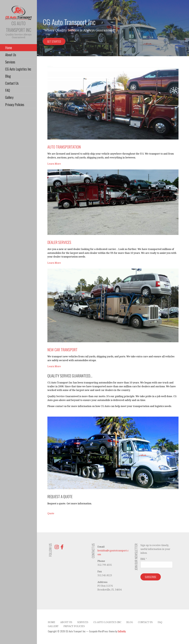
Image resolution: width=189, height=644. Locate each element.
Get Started (54, 41)
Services (10, 62)
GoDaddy (122, 631)
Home (9, 47)
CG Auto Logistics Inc (18, 69)
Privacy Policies (15, 104)
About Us (11, 55)
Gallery (9, 97)
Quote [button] (51, 513)
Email (144, 559)
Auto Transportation (64, 147)
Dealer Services (59, 242)
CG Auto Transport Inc (19, 27)
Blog (8, 76)
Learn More (54, 164)
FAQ (8, 90)
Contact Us (12, 83)
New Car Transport (62, 350)
